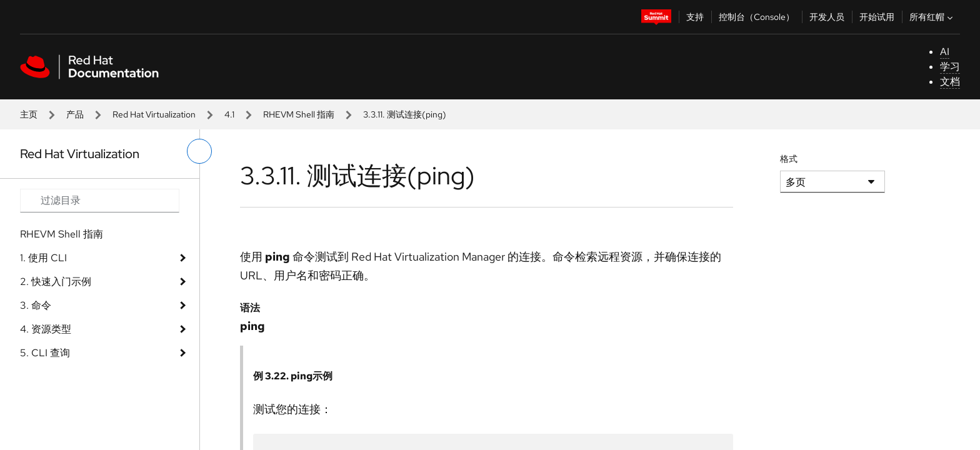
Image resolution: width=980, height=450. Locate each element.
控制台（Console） (757, 17)
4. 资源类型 (46, 329)
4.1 (229, 114)
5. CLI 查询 (45, 353)
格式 (789, 159)
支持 (695, 17)
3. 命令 (36, 305)
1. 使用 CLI (43, 258)
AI (945, 52)
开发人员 (827, 17)
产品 (75, 114)
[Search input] (100, 201)
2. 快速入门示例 (56, 282)
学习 (950, 67)
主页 (29, 114)
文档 (950, 82)
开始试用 (877, 17)
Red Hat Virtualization (154, 114)
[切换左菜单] (199, 151)
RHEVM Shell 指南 (299, 114)
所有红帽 (932, 17)
